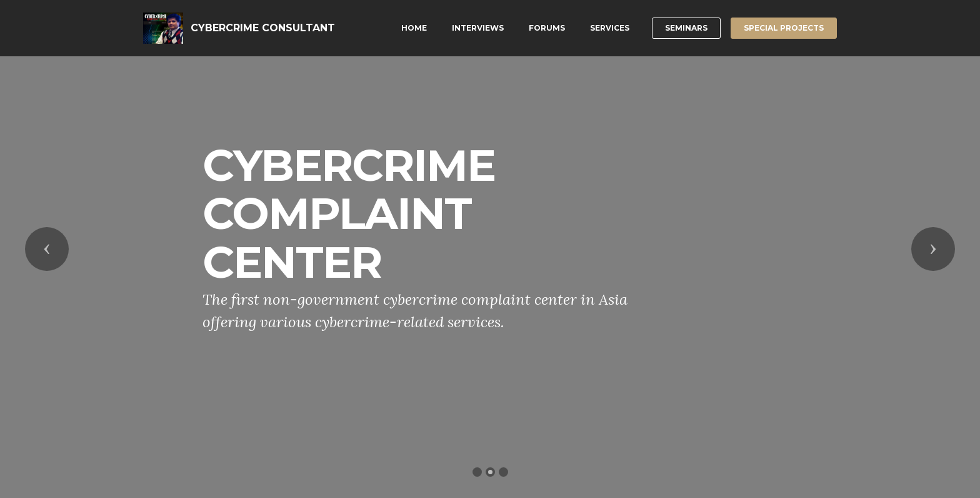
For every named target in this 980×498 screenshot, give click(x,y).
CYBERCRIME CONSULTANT (263, 28)
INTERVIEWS (478, 28)
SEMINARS (686, 28)
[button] (47, 249)
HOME (414, 28)
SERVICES (610, 28)
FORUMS (547, 28)
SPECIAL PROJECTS (784, 28)
